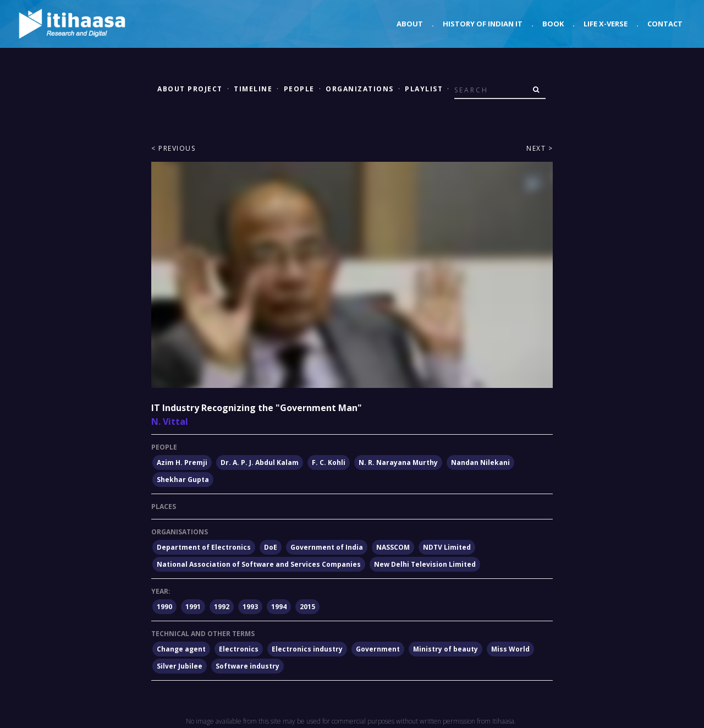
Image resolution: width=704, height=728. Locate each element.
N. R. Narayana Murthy (398, 462)
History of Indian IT (483, 24)
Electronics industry (307, 649)
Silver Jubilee (180, 666)
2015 (307, 607)
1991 (193, 607)
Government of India (327, 547)
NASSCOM (393, 547)
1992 (222, 607)
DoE (271, 547)
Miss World (510, 649)
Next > (540, 148)
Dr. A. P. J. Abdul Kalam (260, 462)
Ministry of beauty (446, 649)
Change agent (181, 649)
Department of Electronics (204, 547)
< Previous (173, 148)
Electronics (239, 649)
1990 (164, 607)
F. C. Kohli (329, 462)
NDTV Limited (447, 547)
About (410, 24)
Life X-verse (606, 24)
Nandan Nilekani (480, 462)
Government (378, 649)
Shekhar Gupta (183, 480)
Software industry (248, 666)
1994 (279, 607)
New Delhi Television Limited (425, 564)
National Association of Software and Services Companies (259, 564)
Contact (665, 24)
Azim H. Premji (182, 462)
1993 (250, 607)
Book (553, 24)
